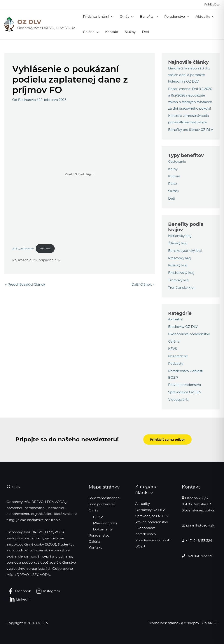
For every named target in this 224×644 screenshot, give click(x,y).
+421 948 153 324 (198, 541)
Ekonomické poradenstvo (189, 334)
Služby (174, 191)
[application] (111, 17)
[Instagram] (48, 591)
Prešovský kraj (180, 258)
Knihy (173, 169)
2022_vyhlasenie (23, 248)
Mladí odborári (105, 523)
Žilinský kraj (178, 243)
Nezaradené (178, 356)
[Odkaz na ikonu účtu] (212, 4)
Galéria (174, 341)
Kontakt (95, 547)
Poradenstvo (99, 535)
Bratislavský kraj (181, 273)
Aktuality (175, 319)
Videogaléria (178, 400)
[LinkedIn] (20, 599)
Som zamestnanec (104, 498)
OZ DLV (29, 22)
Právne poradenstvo (185, 385)
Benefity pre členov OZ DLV (191, 130)
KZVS (173, 349)
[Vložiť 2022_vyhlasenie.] (80, 174)
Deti (172, 198)
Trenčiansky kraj (181, 287)
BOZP (98, 517)
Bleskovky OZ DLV (183, 327)
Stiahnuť (45, 248)
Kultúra (174, 176)
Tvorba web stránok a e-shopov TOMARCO (183, 623)
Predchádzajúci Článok (25, 284)
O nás (94, 510)
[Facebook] (19, 591)
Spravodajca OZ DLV (185, 392)
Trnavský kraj (179, 280)
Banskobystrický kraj (185, 251)
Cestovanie (177, 161)
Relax (173, 184)
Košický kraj (178, 265)
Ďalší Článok (143, 284)
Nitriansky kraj (180, 236)
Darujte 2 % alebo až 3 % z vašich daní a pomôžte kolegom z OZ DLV (189, 75)
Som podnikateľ (102, 504)
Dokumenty (103, 529)
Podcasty (176, 363)
